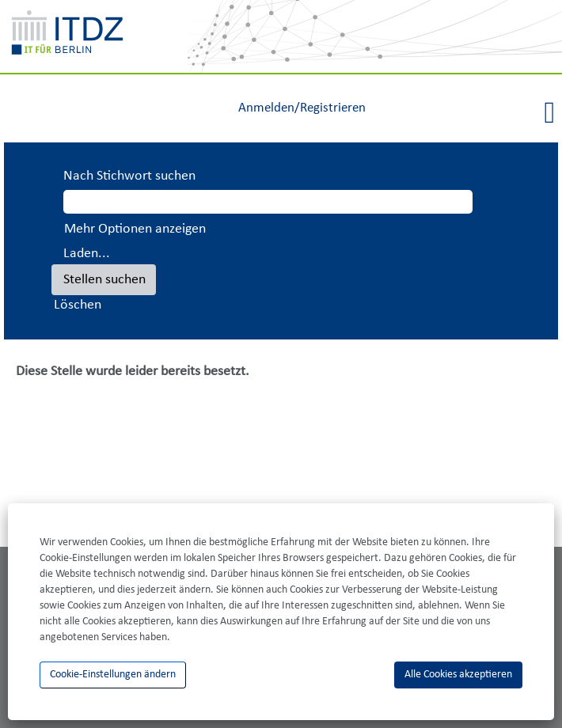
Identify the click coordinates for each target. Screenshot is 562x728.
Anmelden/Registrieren (302, 108)
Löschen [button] (78, 305)
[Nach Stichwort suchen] (268, 202)
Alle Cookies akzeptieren (458, 675)
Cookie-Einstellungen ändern (113, 675)
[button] (468, 114)
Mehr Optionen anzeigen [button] (135, 229)
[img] (375, 36)
